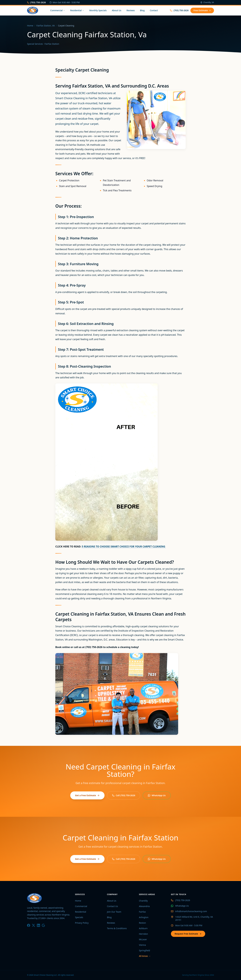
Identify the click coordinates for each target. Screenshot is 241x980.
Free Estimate (202, 10)
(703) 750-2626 (36, 2)
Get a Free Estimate (87, 795)
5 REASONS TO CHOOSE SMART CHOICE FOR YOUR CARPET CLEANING (124, 547)
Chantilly (143, 901)
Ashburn (143, 928)
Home (30, 26)
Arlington (144, 917)
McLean (143, 939)
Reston (142, 923)
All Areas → (145, 956)
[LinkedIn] (38, 925)
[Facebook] (29, 925)
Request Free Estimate (188, 934)
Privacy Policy (82, 923)
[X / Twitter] (34, 925)
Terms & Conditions (117, 928)
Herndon (143, 934)
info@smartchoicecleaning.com (191, 911)
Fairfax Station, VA (46, 26)
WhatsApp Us (157, 795)
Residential (77, 10)
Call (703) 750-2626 (124, 795)
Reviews (131, 10)
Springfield (144, 950)
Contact (154, 10)
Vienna (142, 945)
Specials (79, 917)
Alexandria (144, 906)
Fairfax (142, 912)
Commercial (58, 10)
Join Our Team (114, 912)
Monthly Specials (98, 10)
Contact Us (112, 906)
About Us (117, 10)
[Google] (43, 925)
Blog (142, 10)
